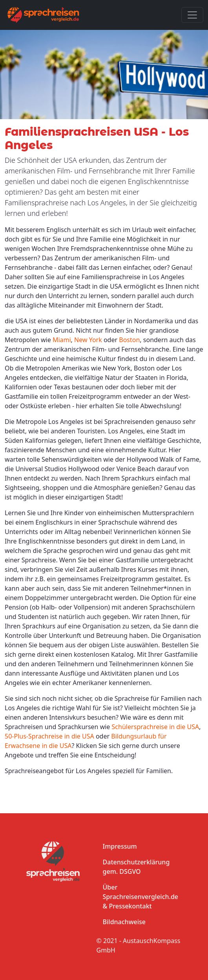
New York (88, 340)
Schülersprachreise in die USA (156, 727)
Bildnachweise (124, 922)
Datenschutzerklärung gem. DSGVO (136, 867)
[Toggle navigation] (192, 15)
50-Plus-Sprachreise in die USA (49, 736)
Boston (129, 340)
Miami (62, 340)
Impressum (120, 846)
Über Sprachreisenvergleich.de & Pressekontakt (140, 897)
